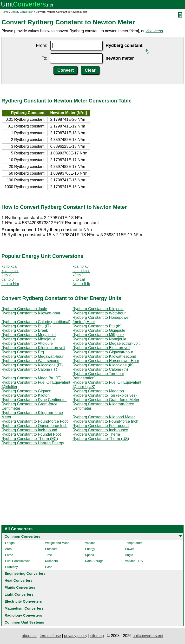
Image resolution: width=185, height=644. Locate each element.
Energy (90, 549)
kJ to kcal (10, 266)
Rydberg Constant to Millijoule (98, 335)
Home (5, 12)
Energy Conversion (22, 12)
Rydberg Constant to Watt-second (30, 361)
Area (8, 549)
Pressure (51, 549)
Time (48, 555)
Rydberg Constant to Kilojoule (98, 309)
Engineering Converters (25, 573)
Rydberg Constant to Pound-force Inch (105, 421)
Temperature (134, 543)
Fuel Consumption (18, 561)
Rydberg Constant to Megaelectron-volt (106, 343)
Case (49, 567)
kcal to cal (10, 271)
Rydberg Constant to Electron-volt (101, 348)
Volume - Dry (134, 561)
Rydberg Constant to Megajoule (29, 335)
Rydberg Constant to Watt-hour (99, 313)
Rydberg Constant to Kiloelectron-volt (33, 348)
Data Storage (94, 561)
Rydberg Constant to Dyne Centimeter (34, 400)
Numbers (51, 561)
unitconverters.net (148, 636)
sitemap (97, 636)
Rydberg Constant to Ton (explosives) (105, 395)
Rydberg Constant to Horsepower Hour (106, 361)
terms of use (50, 636)
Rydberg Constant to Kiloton (26, 395)
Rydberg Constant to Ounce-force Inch (34, 426)
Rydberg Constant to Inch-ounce (100, 430)
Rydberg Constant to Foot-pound (101, 426)
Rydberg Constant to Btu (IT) (26, 326)
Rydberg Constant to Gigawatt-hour (103, 352)
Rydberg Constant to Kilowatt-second (104, 356)
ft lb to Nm (10, 284)
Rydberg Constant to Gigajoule (99, 330)
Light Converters (19, 594)
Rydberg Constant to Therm (96, 434)
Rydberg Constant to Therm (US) (101, 439)
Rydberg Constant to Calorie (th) (100, 369)
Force (9, 555)
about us (29, 636)
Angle (129, 555)
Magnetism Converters (24, 608)
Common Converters (22, 536)
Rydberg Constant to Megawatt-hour (33, 356)
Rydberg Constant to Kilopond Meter (104, 417)
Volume (90, 543)
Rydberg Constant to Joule (24, 309)
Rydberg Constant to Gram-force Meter (106, 400)
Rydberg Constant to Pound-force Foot (35, 421)
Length (10, 543)
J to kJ (7, 275)
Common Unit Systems (24, 622)
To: (44, 58)
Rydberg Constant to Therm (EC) (30, 439)
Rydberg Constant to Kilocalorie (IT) (32, 365)
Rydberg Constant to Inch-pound (29, 430)
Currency (11, 567)
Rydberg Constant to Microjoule (28, 339)
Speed (90, 555)
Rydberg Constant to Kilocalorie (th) (103, 365)
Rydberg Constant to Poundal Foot (31, 434)
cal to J (8, 279)
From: (42, 45)
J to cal (79, 279)
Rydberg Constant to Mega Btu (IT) (31, 378)
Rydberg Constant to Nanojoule (99, 339)
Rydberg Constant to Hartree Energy (33, 443)
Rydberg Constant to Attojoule (27, 343)
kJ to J (78, 275)
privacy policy (76, 636)
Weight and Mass (57, 543)
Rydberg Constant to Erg (23, 352)
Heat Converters (19, 580)
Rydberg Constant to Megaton (98, 391)
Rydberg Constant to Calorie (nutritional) (36, 322)
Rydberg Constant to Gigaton (26, 391)
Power (129, 549)
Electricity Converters (23, 601)
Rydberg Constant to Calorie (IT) (29, 369)
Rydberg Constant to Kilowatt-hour (31, 313)
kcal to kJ (81, 266)
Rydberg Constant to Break (25, 330)
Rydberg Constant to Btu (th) (97, 326)
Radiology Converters (23, 615)
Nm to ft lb (81, 284)
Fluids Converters (20, 587)
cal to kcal (81, 271)
